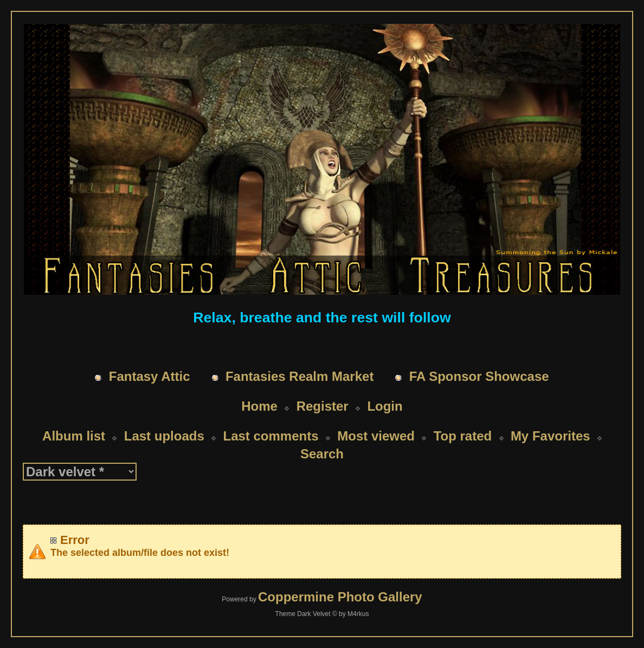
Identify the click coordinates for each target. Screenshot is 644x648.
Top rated (463, 436)
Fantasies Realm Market (300, 376)
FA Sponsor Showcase (479, 376)
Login (385, 406)
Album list (74, 436)
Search (322, 454)
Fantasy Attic (150, 376)
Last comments (271, 436)
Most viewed (376, 436)
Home (259, 406)
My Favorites (550, 436)
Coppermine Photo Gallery (340, 597)
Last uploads (164, 436)
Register (323, 406)
